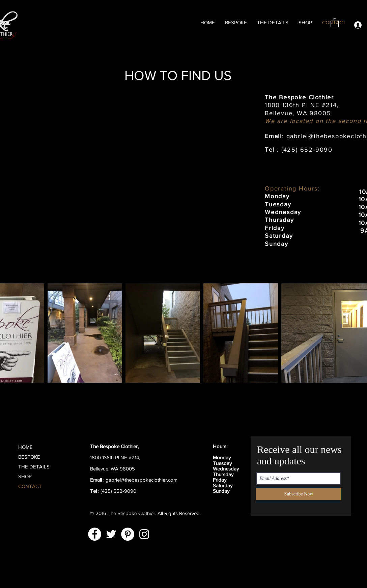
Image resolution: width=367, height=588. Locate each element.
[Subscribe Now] (299, 494)
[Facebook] (95, 534)
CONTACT (30, 486)
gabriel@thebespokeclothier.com (142, 480)
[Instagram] (144, 534)
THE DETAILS (34, 467)
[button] (335, 22)
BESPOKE (29, 457)
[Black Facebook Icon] (204, 474)
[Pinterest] (128, 534)
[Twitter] (111, 534)
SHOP (25, 476)
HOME (25, 447)
